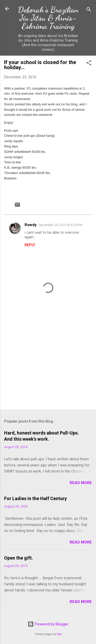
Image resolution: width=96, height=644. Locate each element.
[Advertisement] (48, 366)
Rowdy (31, 225)
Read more (81, 483)
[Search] (89, 10)
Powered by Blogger (48, 624)
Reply (30, 245)
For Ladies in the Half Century (35, 498)
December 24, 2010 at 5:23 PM (60, 225)
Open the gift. (19, 558)
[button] (89, 64)
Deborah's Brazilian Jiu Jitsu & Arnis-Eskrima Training (48, 18)
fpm (59, 634)
